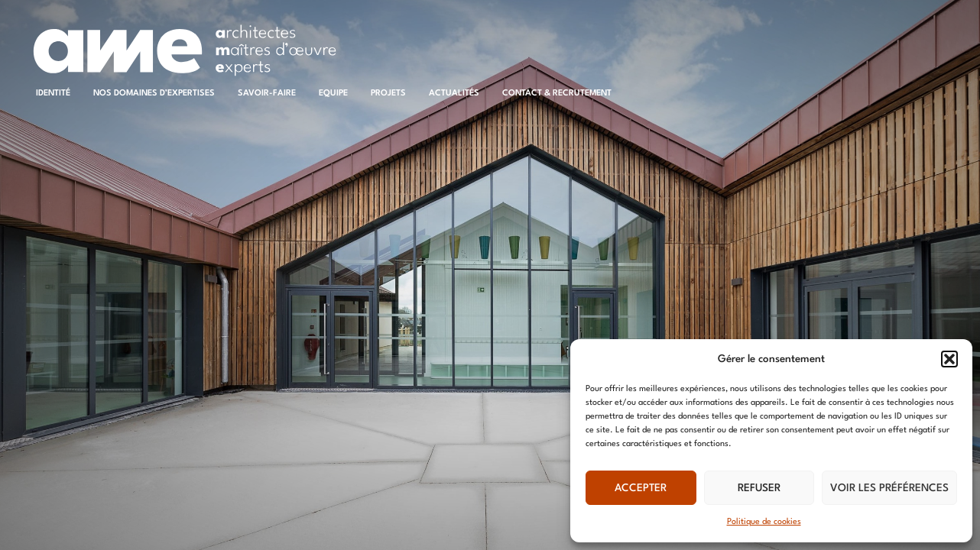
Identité (53, 94)
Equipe (333, 94)
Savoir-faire (267, 94)
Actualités (454, 94)
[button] (949, 359)
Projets (388, 94)
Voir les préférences (889, 488)
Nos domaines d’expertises (154, 94)
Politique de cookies (764, 522)
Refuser (759, 488)
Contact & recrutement (557, 94)
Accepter (641, 488)
